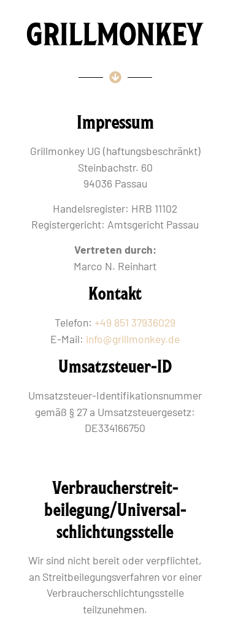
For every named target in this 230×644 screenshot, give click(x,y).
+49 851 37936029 (135, 322)
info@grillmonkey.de (133, 339)
